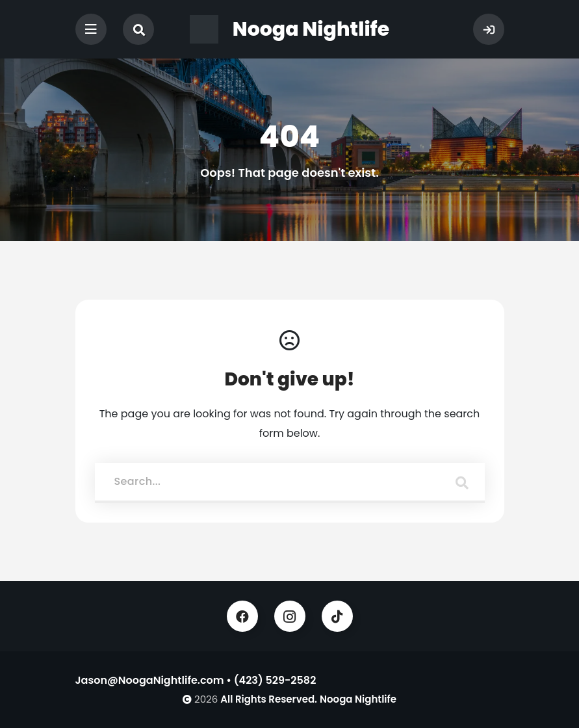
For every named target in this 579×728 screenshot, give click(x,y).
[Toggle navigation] (91, 29)
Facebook (242, 616)
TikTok (337, 616)
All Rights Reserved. (269, 699)
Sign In (489, 29)
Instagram (290, 616)
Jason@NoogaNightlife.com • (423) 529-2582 (196, 680)
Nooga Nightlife (358, 699)
